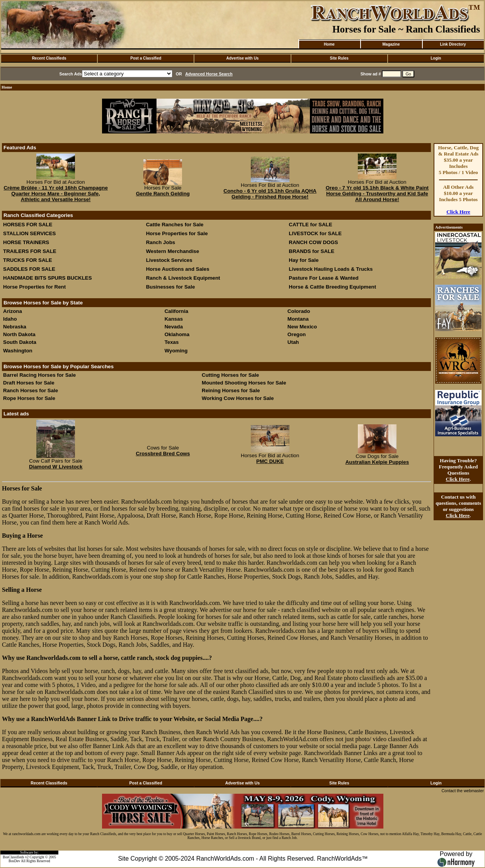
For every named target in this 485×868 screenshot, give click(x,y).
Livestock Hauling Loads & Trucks (331, 269)
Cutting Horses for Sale (230, 375)
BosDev (14, 861)
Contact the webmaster (463, 791)
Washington (18, 351)
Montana (298, 319)
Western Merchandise (173, 251)
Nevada (174, 327)
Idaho (10, 319)
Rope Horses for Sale (29, 398)
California (176, 311)
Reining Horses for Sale (231, 390)
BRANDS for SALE (311, 251)
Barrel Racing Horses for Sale (39, 375)
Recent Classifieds (49, 58)
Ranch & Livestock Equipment (183, 278)
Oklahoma (177, 334)
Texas (172, 342)
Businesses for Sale (171, 287)
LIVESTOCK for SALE (315, 233)
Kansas (174, 319)
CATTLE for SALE (310, 225)
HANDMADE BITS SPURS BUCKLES (48, 278)
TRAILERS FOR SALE (30, 251)
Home (329, 44)
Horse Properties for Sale (177, 233)
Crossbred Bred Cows (163, 454)
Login (436, 58)
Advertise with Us (243, 58)
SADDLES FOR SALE (29, 269)
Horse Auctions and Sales (178, 269)
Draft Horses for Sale (29, 383)
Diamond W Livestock (56, 467)
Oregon (297, 334)
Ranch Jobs (161, 242)
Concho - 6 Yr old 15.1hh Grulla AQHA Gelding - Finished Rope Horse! (270, 194)
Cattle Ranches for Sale (175, 225)
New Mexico (302, 327)
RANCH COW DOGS (313, 242)
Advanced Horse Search (209, 74)
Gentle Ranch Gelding (163, 194)
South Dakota (20, 342)
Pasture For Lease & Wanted (323, 278)
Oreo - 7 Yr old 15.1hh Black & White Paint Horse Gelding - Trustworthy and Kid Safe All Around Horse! (377, 194)
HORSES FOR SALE (28, 225)
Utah (293, 342)
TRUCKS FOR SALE (28, 260)
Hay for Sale (304, 260)
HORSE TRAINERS (26, 242)
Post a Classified (146, 58)
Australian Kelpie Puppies (377, 462)
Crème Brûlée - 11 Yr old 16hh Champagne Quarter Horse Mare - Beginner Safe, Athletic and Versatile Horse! (55, 194)
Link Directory (453, 44)
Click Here (458, 212)
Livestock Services (169, 260)
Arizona (13, 311)
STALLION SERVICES (30, 233)
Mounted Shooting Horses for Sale (244, 383)
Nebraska (15, 327)
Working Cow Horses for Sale (238, 398)
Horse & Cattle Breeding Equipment (332, 287)
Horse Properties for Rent (34, 287)
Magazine (391, 44)
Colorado (299, 311)
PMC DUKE (270, 461)
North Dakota (19, 334)
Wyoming (176, 351)
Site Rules (339, 58)
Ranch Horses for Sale (31, 390)
